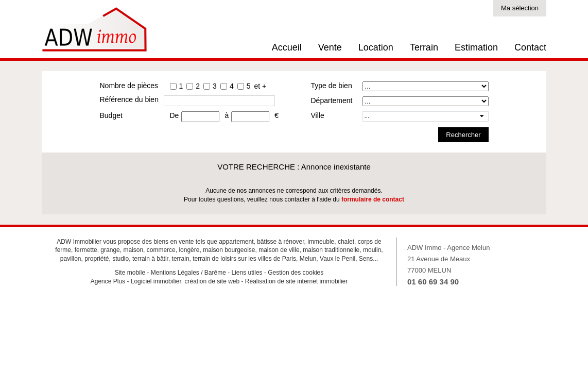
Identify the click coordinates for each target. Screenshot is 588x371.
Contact (530, 47)
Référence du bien (129, 99)
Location (376, 47)
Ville (318, 115)
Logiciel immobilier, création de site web (185, 281)
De (175, 115)
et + (260, 86)
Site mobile (130, 273)
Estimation (476, 47)
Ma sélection (520, 8)
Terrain (424, 47)
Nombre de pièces (129, 86)
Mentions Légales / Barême (188, 273)
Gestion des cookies (296, 273)
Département (332, 100)
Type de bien (332, 86)
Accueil (287, 47)
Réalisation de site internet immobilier (296, 281)
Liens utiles (247, 273)
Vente (330, 47)
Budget (111, 115)
